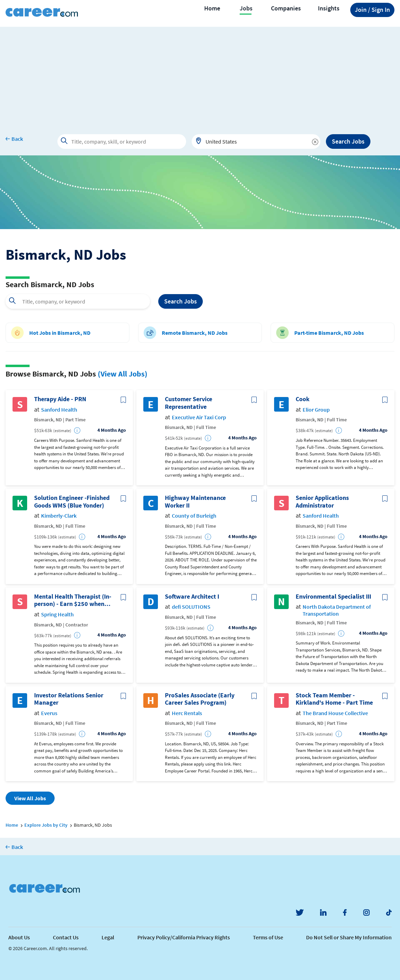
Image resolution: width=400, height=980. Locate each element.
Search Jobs (348, 141)
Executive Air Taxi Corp (199, 417)
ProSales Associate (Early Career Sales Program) (200, 699)
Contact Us (66, 937)
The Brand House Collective (335, 713)
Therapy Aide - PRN (60, 399)
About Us (19, 937)
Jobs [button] (246, 8)
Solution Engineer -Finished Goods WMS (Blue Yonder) (72, 501)
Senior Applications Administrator (322, 501)
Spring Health (57, 614)
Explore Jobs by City (46, 825)
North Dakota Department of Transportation (337, 610)
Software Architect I (192, 597)
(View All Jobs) (123, 374)
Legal (108, 937)
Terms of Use (268, 937)
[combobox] (256, 141)
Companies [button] (286, 8)
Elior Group (316, 410)
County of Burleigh (194, 516)
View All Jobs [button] (30, 798)
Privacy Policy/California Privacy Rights (184, 937)
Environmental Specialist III (333, 597)
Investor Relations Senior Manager (69, 699)
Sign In (372, 10)
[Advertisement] (200, 75)
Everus (49, 713)
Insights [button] (329, 8)
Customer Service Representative (189, 403)
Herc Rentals (187, 713)
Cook (303, 399)
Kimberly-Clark (59, 516)
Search (181, 302)
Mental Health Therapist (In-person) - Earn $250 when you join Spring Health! (73, 600)
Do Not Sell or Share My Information (349, 937)
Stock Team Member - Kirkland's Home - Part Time (334, 699)
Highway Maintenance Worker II (195, 501)
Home (212, 8)
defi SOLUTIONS (191, 607)
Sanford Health (59, 410)
